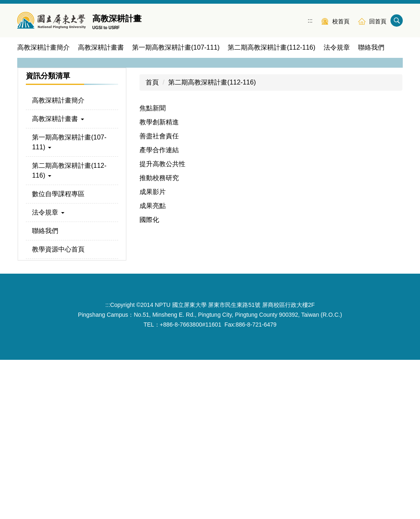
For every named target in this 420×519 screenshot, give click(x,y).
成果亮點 (153, 365)
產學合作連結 (159, 309)
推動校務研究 (159, 337)
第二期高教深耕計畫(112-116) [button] (271, 47)
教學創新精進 (159, 281)
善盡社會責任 (159, 295)
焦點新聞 (153, 267)
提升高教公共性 (162, 323)
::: (310, 21)
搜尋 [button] (397, 21)
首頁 (152, 241)
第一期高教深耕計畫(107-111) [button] (176, 47)
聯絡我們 (371, 47)
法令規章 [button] (337, 47)
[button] (27, 136)
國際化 (149, 379)
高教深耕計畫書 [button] (101, 47)
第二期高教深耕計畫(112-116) (212, 241)
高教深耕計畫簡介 (43, 47)
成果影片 (153, 351)
